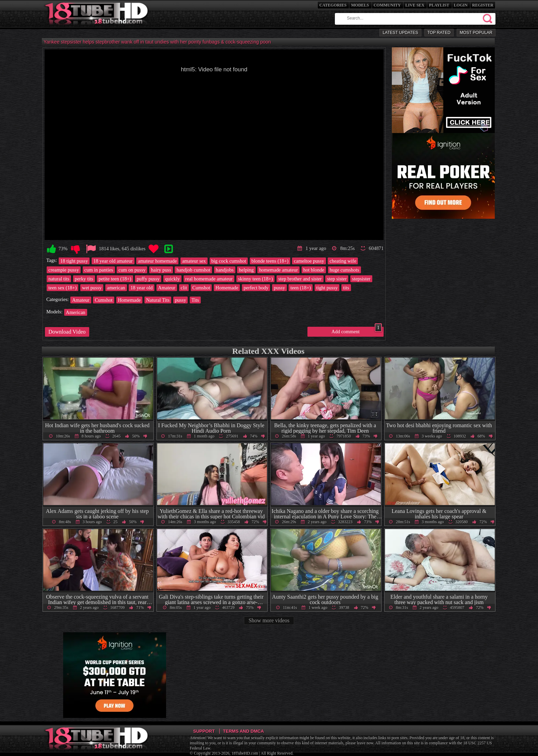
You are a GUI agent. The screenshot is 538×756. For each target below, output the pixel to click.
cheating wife (343, 261)
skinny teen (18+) (256, 279)
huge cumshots (344, 270)
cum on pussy (132, 270)
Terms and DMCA (243, 731)
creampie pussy (64, 270)
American (76, 312)
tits (346, 288)
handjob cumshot (193, 270)
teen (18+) (301, 288)
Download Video (67, 332)
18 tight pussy (74, 261)
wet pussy (92, 288)
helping (246, 270)
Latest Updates (400, 33)
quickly (172, 279)
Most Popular (476, 33)
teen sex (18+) (62, 288)
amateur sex (194, 261)
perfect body (256, 288)
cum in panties (99, 270)
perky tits (84, 279)
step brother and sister (300, 279)
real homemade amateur (209, 279)
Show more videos (269, 620)
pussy (279, 288)
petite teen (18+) (115, 279)
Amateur (167, 288)
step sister (337, 279)
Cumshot (201, 288)
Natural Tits (158, 300)
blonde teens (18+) (270, 261)
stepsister (361, 279)
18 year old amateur (113, 261)
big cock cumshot (229, 261)
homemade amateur (278, 270)
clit (184, 288)
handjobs (225, 270)
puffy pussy (148, 279)
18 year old (142, 288)
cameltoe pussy (309, 261)
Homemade (227, 288)
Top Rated (439, 33)
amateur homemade (157, 261)
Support (204, 731)
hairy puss (161, 270)
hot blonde (314, 270)
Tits (195, 300)
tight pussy (327, 288)
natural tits (59, 279)
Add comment (357, 331)
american (116, 288)
